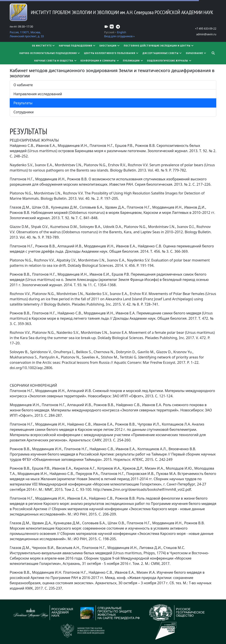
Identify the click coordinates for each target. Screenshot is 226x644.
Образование (196, 53)
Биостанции (110, 46)
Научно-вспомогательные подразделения (50, 53)
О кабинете (23, 85)
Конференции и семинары (100, 61)
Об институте (44, 46)
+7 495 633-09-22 (206, 29)
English (122, 32)
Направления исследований (38, 94)
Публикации (133, 61)
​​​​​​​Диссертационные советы (162, 53)
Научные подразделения (77, 46)
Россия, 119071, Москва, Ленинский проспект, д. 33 (27, 34)
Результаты (23, 103)
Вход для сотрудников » (119, 36)
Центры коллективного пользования (112, 53)
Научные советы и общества (56, 61)
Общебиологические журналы (169, 61)
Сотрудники (24, 112)
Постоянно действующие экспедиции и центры (159, 46)
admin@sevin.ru (206, 34)
